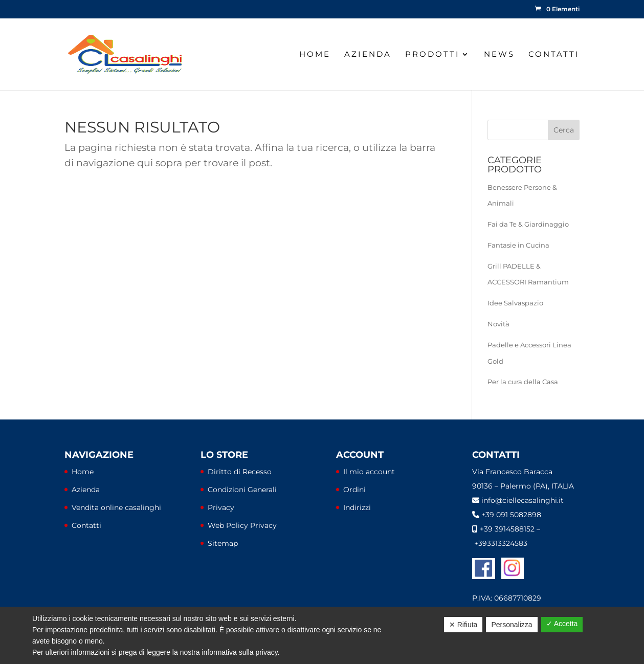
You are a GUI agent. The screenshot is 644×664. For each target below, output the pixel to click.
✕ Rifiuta (463, 625)
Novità (498, 324)
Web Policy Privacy (242, 525)
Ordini (354, 490)
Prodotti (432, 55)
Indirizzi (357, 507)
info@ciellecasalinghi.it (523, 500)
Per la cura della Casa (523, 382)
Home (315, 55)
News (499, 55)
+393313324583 (501, 543)
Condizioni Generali (242, 490)
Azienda (368, 55)
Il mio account (369, 472)
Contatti (554, 55)
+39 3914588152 (507, 529)
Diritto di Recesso (240, 472)
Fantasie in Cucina (518, 245)
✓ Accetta (562, 624)
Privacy (221, 507)
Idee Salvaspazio (515, 303)
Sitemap (223, 543)
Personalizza (512, 625)
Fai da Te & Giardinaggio (528, 224)
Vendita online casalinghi (116, 507)
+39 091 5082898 (511, 515)
